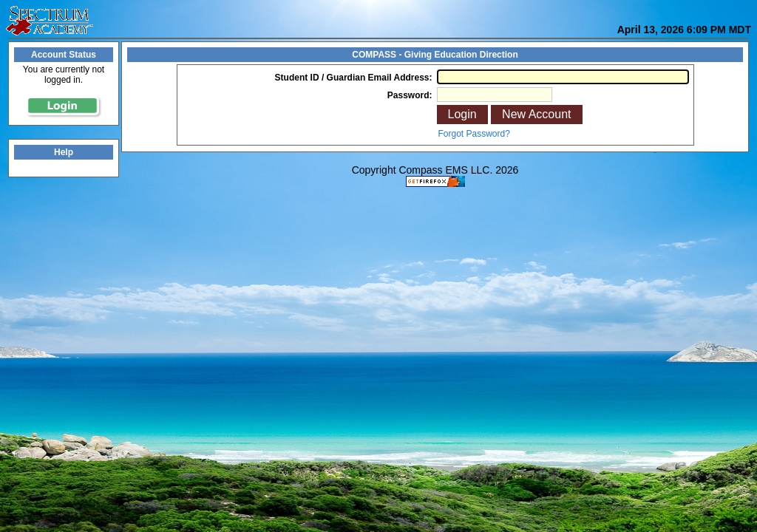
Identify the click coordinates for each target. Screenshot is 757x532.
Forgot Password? (474, 134)
